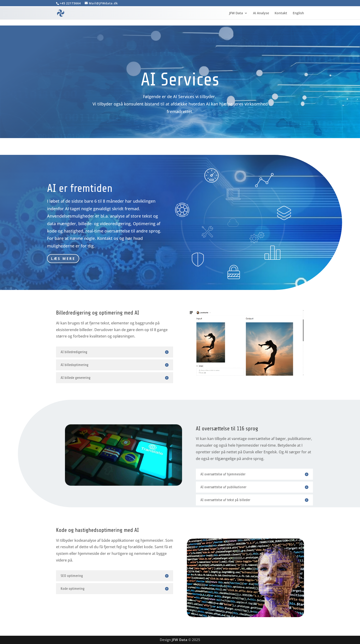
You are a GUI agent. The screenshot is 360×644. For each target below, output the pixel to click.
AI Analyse (261, 13)
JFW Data (236, 13)
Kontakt (281, 13)
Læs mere (63, 258)
